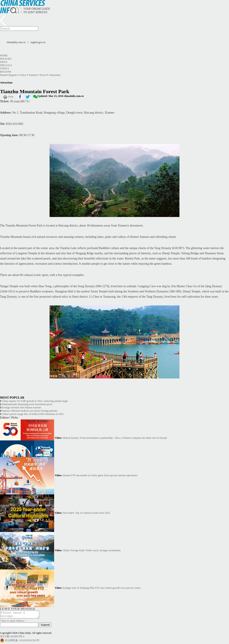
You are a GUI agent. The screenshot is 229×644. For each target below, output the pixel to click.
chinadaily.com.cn (16, 42)
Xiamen (33, 75)
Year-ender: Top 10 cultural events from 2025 (86, 513)
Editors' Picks (9, 417)
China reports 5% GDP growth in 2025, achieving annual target (35, 401)
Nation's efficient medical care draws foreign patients (30, 411)
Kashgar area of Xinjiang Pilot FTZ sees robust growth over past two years (102, 588)
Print (11, 97)
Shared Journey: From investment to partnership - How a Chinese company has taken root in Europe (115, 438)
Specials (6, 65)
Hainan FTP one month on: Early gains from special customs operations (100, 475)
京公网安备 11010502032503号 (22, 642)
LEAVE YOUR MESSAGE (18, 609)
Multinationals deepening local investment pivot (27, 404)
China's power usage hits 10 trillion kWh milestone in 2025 (33, 414)
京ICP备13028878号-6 (12, 638)
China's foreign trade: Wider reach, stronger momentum (92, 550)
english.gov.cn (38, 42)
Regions (6, 72)
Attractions (55, 75)
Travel (43, 75)
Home (4, 55)
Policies (6, 59)
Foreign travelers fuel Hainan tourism (22, 408)
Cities (23, 75)
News (4, 62)
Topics (4, 68)
